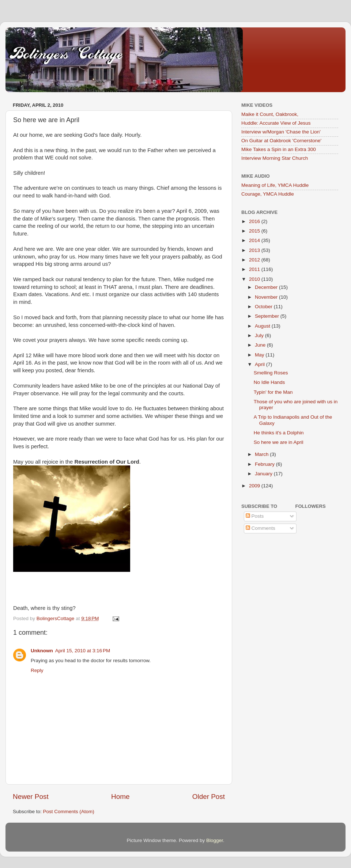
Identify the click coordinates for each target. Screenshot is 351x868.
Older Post (209, 797)
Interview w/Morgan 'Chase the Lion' (281, 132)
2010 (255, 279)
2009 (255, 486)
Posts (255, 516)
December (267, 287)
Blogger (215, 840)
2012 (255, 260)
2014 (255, 240)
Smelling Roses (271, 373)
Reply (37, 670)
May (260, 355)
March (262, 454)
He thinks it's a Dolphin (279, 433)
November (267, 297)
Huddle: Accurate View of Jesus (276, 123)
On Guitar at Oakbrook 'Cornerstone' (281, 141)
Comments (261, 528)
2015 (255, 231)
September (268, 316)
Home (120, 797)
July (260, 335)
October (264, 307)
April (261, 364)
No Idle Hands (269, 382)
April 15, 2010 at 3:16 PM (83, 651)
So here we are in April (279, 442)
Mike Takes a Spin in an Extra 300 (279, 149)
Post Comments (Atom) (69, 812)
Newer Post (31, 797)
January (264, 474)
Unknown (42, 651)
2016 (255, 221)
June (261, 345)
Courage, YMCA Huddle (268, 194)
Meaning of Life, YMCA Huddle (275, 185)
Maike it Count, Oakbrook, (270, 114)
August (263, 326)
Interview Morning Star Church (275, 158)
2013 (255, 250)
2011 (255, 269)
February (265, 464)
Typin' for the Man (273, 392)
